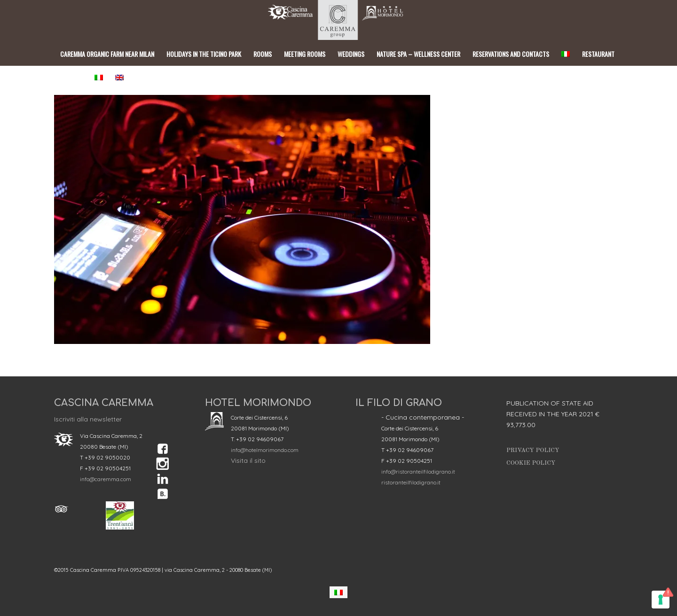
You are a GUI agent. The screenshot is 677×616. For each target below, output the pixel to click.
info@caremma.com (106, 479)
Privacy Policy (533, 450)
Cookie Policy (531, 463)
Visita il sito (248, 460)
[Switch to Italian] (338, 592)
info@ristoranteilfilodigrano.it (418, 472)
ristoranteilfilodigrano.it (411, 482)
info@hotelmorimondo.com (265, 450)
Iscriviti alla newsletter (88, 419)
